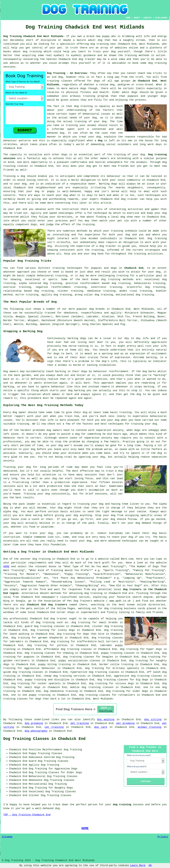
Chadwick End (134, 268)
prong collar (84, 295)
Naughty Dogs (64, 788)
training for (125, 276)
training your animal (81, 125)
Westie (19, 324)
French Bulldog (144, 317)
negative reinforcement (53, 287)
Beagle (20, 317)
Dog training (157, 238)
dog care (101, 727)
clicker (63, 291)
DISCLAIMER (161, 18)
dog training (100, 44)
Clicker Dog (37, 795)
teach (141, 73)
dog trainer (87, 59)
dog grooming (34, 723)
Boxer (161, 317)
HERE (6, 567)
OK (150, 865)
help (67, 254)
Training (9, 176)
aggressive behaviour (40, 668)
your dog (62, 195)
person (93, 805)
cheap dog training (58, 676)
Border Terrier (14, 320)
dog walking (106, 720)
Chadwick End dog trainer (119, 199)
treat (83, 137)
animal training (150, 727)
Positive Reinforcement (45, 750)
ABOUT (137, 18)
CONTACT (148, 18)
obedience (94, 291)
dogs (83, 88)
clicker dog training (107, 626)
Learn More (138, 865)
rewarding (148, 383)
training (53, 81)
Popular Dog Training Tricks (27, 261)
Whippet (33, 320)
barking (151, 357)
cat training (54, 727)
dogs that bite (94, 634)
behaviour (114, 176)
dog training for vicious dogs (111, 683)
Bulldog (32, 324)
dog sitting (153, 720)
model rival (128, 291)
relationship (13, 291)
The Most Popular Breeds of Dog (30, 302)
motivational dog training (135, 295)
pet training (80, 723)
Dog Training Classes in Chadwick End (44, 739)
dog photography (36, 731)
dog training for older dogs (127, 691)
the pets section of (35, 608)
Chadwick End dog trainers (47, 605)
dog (100, 141)
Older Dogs (74, 772)
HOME (128, 18)
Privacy (163, 837)
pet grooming (125, 723)
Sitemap (7, 837)
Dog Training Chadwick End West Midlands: (34, 36)
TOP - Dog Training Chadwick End (27, 815)
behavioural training (52, 276)
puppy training (36, 680)
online (142, 605)
